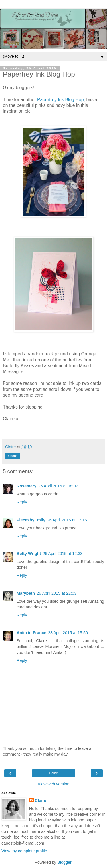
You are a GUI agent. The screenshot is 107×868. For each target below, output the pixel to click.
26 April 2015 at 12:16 (67, 520)
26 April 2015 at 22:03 (56, 593)
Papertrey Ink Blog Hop (60, 100)
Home (53, 773)
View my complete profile (24, 851)
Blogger (64, 862)
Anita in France (31, 633)
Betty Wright (29, 554)
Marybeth (26, 593)
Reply (22, 502)
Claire (41, 801)
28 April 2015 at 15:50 (68, 633)
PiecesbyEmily (31, 520)
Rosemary (27, 486)
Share (13, 456)
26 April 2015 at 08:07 (58, 486)
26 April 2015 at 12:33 (62, 554)
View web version (54, 784)
